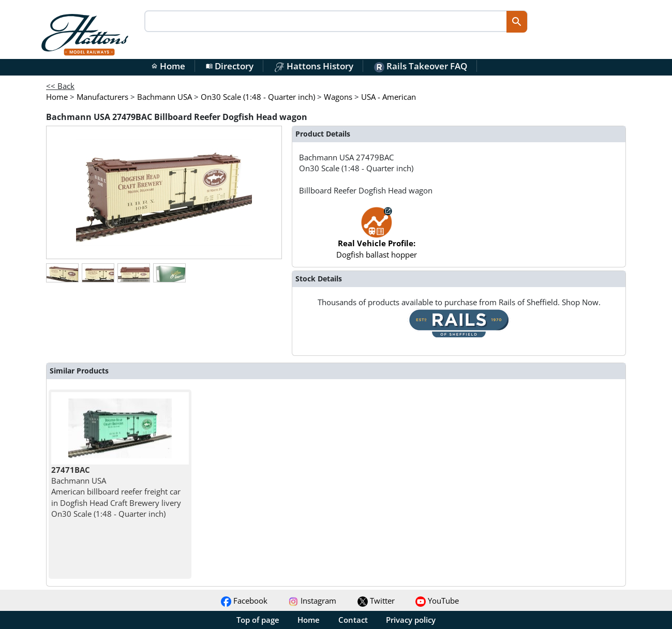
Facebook (244, 601)
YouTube (437, 601)
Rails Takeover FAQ (421, 66)
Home (168, 66)
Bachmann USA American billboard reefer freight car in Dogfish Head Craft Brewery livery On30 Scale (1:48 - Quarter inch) (116, 492)
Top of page (258, 620)
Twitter (376, 601)
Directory (230, 66)
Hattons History (314, 66)
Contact (353, 620)
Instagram (312, 601)
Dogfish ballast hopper (377, 238)
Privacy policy (411, 620)
